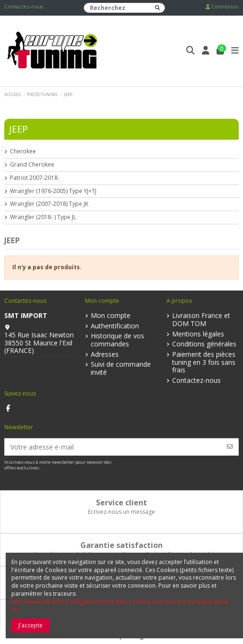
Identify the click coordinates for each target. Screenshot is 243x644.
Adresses (105, 355)
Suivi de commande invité (121, 369)
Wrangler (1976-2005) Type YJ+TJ (53, 191)
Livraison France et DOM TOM (201, 320)
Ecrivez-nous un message (121, 512)
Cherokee (23, 151)
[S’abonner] (230, 447)
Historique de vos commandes (117, 340)
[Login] (206, 51)
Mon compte (111, 316)
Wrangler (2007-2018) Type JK (49, 204)
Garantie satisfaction (121, 545)
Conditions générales (204, 344)
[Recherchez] (157, 8)
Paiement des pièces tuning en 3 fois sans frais (204, 362)
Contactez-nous (24, 7)
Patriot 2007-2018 (34, 178)
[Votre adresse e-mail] (113, 447)
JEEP (18, 129)
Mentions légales (198, 334)
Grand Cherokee (32, 165)
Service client (121, 503)
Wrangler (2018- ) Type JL (43, 217)
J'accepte (30, 625)
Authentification (115, 326)
